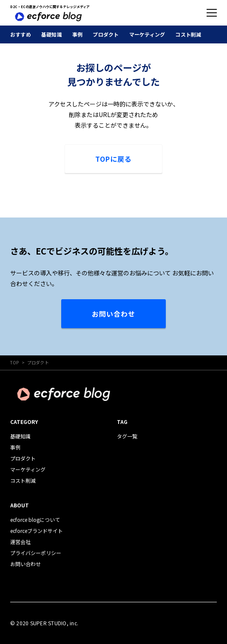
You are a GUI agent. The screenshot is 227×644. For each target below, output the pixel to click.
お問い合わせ (113, 314)
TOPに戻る (113, 159)
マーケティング (147, 34)
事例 (77, 34)
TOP (15, 362)
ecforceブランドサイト (37, 531)
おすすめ (21, 34)
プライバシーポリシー (36, 553)
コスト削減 (188, 34)
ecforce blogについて (35, 519)
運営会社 (20, 542)
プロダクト (106, 34)
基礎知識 (52, 34)
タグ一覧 (127, 436)
